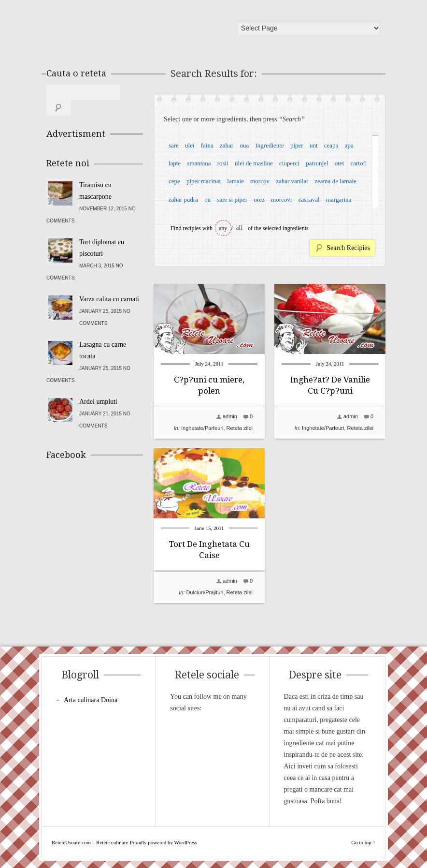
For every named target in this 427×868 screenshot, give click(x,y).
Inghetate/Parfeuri (202, 428)
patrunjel (317, 163)
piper (297, 145)
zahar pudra (183, 199)
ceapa (331, 145)
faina (207, 145)
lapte (175, 163)
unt (314, 145)
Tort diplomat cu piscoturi (102, 232)
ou (207, 199)
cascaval (309, 199)
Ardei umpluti (98, 386)
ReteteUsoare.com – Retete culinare (116, 30)
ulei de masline (254, 163)
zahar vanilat (292, 181)
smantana (199, 163)
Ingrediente (269, 145)
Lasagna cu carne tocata (103, 335)
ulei (190, 145)
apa (349, 145)
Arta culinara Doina (91, 700)
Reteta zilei (240, 428)
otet (340, 163)
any (223, 228)
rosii (223, 163)
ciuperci (289, 163)
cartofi (358, 163)
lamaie (235, 181)
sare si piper (232, 199)
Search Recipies (348, 248)
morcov (260, 181)
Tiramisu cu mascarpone (95, 175)
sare (174, 145)
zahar (227, 145)
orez (259, 199)
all (239, 228)
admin (230, 416)
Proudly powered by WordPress (164, 842)
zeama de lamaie (335, 181)
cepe (174, 181)
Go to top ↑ (363, 842)
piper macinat (204, 181)
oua (244, 145)
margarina (339, 199)
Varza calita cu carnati (109, 284)
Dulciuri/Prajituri (205, 592)
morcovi (281, 199)
